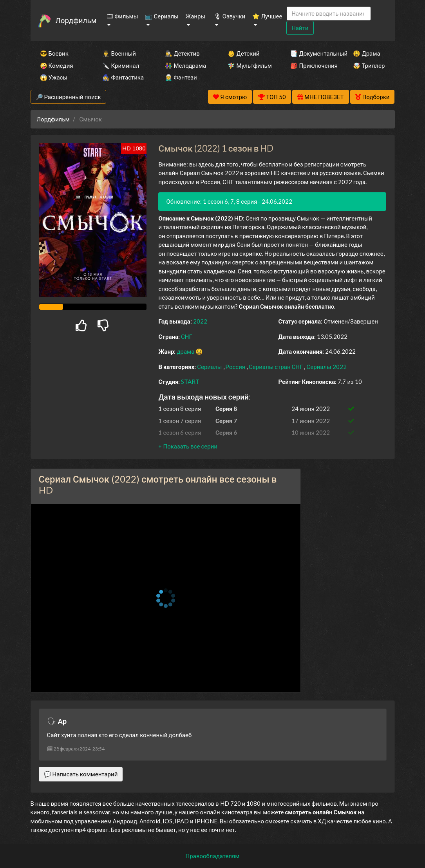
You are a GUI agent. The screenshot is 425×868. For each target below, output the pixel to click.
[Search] (329, 14)
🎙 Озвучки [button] (230, 16)
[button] (188, 446)
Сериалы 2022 (326, 367)
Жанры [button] (196, 16)
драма (186, 351)
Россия (236, 367)
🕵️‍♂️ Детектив (182, 53)
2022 (200, 321)
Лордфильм (76, 20)
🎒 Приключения (311, 65)
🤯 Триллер (369, 65)
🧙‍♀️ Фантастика (123, 77)
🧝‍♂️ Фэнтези (181, 77)
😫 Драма (366, 53)
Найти (300, 28)
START (190, 382)
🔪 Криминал (121, 65)
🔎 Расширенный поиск (68, 97)
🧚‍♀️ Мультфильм (248, 65)
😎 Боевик (54, 53)
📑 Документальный (311, 53)
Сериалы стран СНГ (276, 367)
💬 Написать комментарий (81, 774)
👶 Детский (243, 53)
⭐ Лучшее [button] (267, 16)
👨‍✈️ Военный (119, 53)
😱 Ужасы (54, 77)
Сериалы (210, 367)
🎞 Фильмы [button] (122, 16)
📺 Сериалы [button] (162, 16)
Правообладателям (213, 856)
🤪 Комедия (57, 65)
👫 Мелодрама (185, 65)
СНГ (187, 336)
